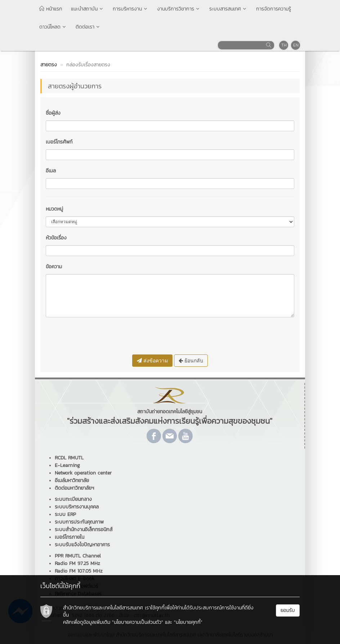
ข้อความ (54, 267)
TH (284, 45)
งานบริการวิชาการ (179, 9)
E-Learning (67, 465)
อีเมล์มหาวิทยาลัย (72, 480)
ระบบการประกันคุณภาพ (79, 522)
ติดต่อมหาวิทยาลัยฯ (74, 488)
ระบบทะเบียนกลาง (73, 499)
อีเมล (51, 171)
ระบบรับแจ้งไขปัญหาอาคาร (82, 545)
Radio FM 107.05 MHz (79, 571)
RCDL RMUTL (69, 458)
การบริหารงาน (131, 9)
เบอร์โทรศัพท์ (59, 142)
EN (296, 45)
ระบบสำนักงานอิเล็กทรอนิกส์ (84, 530)
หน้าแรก (51, 9)
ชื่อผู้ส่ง (53, 113)
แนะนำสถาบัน (88, 9)
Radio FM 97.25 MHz (77, 563)
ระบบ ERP (65, 514)
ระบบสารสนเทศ (228, 9)
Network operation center (83, 473)
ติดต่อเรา (88, 27)
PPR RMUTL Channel (78, 556)
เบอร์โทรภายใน (70, 537)
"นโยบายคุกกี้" (188, 622)
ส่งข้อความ (152, 361)
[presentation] (100, 337)
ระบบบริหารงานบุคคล (77, 507)
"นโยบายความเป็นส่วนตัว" (138, 622)
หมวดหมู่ (54, 209)
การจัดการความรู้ (274, 9)
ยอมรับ (288, 610)
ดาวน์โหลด (53, 27)
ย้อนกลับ (191, 361)
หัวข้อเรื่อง (56, 238)
